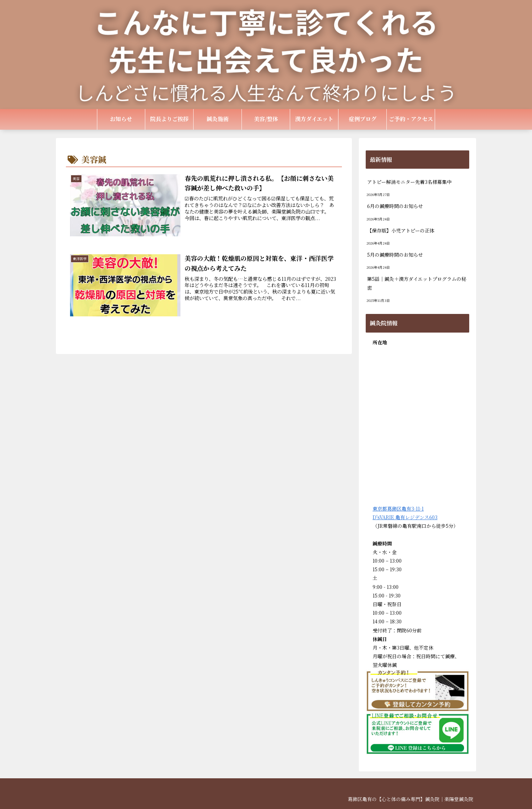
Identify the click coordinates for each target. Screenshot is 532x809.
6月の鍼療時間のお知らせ (395, 206)
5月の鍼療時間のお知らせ (395, 255)
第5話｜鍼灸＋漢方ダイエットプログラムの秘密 (417, 283)
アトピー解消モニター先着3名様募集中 (409, 182)
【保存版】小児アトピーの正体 (401, 230)
